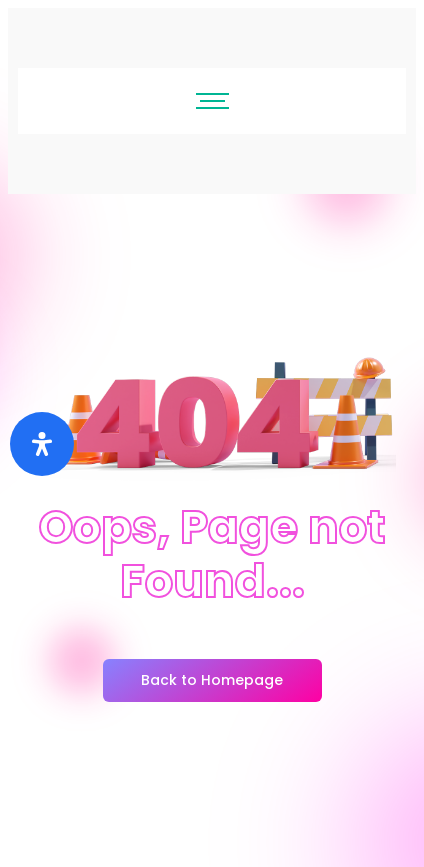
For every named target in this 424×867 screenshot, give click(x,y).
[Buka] (42, 444)
